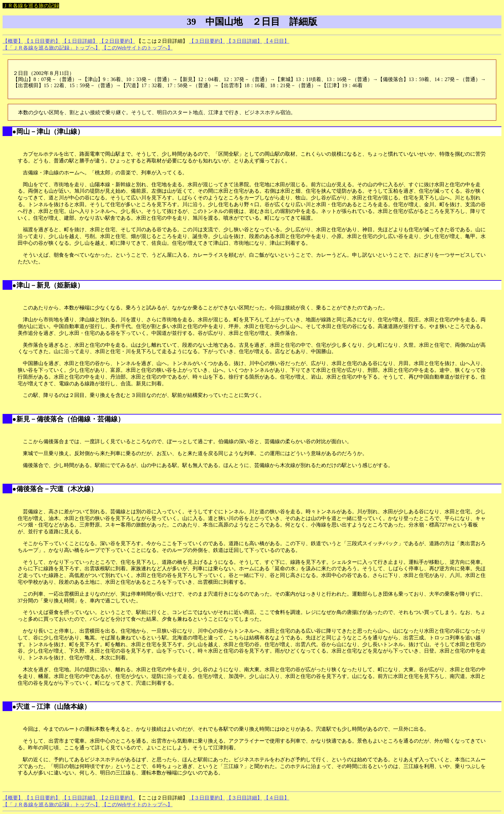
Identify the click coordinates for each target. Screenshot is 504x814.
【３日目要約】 (207, 41)
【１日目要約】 (42, 41)
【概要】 (13, 41)
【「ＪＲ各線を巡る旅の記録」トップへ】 (51, 48)
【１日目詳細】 (80, 41)
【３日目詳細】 (244, 41)
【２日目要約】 (117, 41)
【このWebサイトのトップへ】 (137, 48)
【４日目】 (276, 41)
